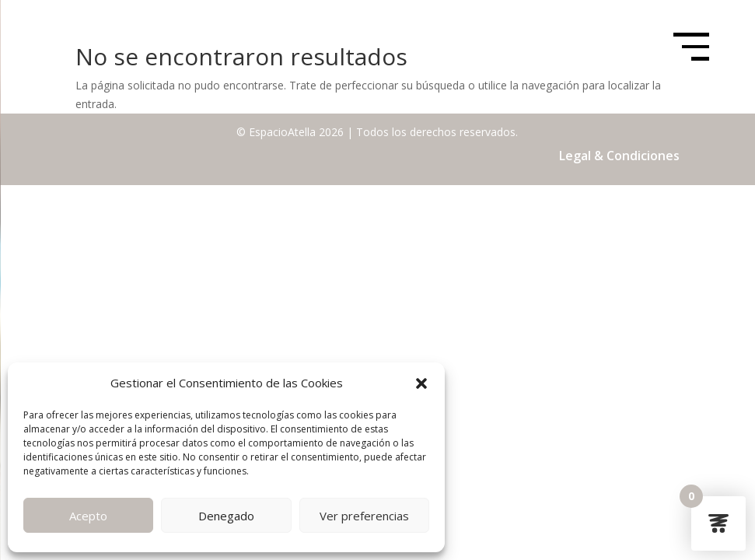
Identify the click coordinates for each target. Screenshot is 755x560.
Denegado (226, 516)
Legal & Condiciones (619, 156)
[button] (421, 383)
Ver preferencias (364, 516)
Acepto (88, 516)
